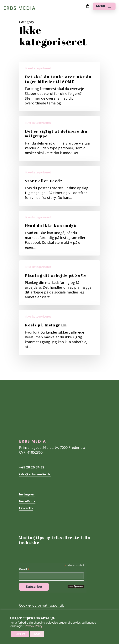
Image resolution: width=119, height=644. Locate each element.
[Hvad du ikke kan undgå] (59, 233)
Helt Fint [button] (20, 634)
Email (24, 570)
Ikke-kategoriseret (38, 68)
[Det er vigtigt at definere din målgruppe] (59, 139)
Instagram (27, 494)
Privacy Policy (34, 626)
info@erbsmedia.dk (35, 474)
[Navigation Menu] (104, 6)
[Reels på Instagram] (59, 333)
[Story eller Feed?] (59, 186)
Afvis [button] (37, 634)
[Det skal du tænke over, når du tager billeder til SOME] (59, 87)
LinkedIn (26, 508)
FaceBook (27, 501)
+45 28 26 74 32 (32, 467)
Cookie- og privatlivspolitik (41, 605)
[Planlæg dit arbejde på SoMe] (59, 283)
